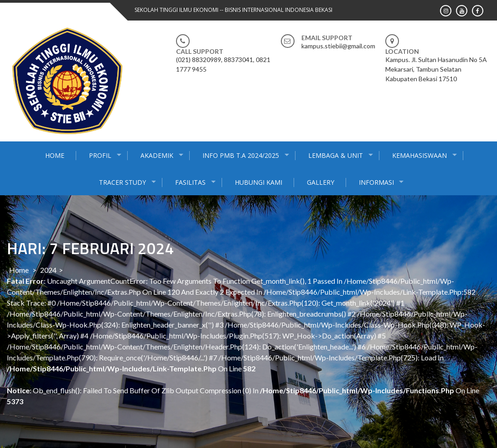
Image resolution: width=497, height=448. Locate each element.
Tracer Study (122, 182)
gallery (321, 182)
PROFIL (100, 155)
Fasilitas (190, 182)
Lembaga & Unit (336, 155)
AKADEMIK (157, 155)
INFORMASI (376, 182)
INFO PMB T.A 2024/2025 (241, 155)
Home (19, 270)
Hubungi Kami (259, 182)
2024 (48, 270)
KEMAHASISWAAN (419, 155)
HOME (55, 155)
